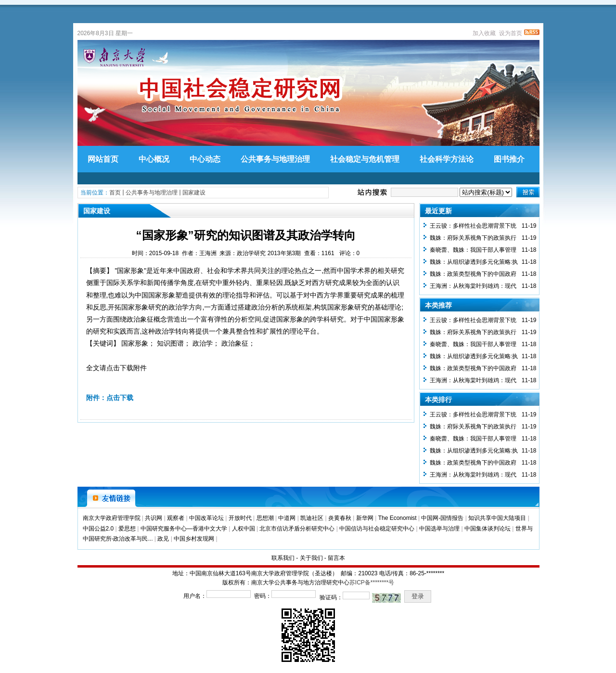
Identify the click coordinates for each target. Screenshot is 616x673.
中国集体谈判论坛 (488, 529)
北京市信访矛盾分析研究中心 (297, 529)
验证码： (331, 597)
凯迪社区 (312, 518)
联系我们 (283, 558)
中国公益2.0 (98, 529)
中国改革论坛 (206, 518)
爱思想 (127, 529)
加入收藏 (484, 33)
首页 (115, 193)
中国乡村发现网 (194, 539)
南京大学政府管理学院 (112, 518)
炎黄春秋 (340, 518)
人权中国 (244, 529)
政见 (163, 539)
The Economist (398, 518)
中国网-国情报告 (442, 518)
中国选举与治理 (439, 529)
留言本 (336, 558)
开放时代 (240, 518)
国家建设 (194, 193)
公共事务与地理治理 (152, 193)
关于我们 (311, 558)
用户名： (195, 596)
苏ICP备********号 (372, 582)
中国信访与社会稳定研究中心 (377, 529)
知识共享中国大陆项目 (497, 518)
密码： (263, 596)
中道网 (287, 518)
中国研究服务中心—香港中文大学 (184, 529)
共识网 (154, 518)
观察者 (176, 518)
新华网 (365, 518)
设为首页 (511, 33)
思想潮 (265, 518)
